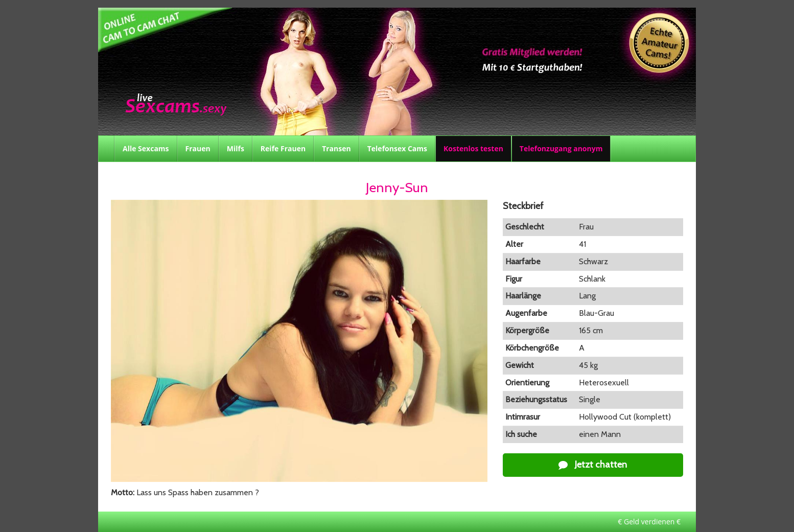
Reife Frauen (283, 148)
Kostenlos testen (473, 148)
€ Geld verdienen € (649, 522)
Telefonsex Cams (397, 148)
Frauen (198, 148)
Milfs (236, 148)
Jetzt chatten (593, 465)
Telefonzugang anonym (561, 148)
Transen (336, 148)
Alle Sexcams (146, 148)
